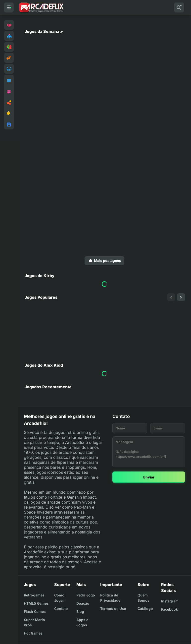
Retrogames (34, 595)
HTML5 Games (36, 603)
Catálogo (145, 609)
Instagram (170, 601)
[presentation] (171, 297)
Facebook (169, 609)
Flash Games (35, 612)
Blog (80, 612)
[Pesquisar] (179, 7)
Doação (83, 603)
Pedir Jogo (86, 595)
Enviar (149, 477)
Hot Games (33, 633)
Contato (61, 609)
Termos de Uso (113, 609)
